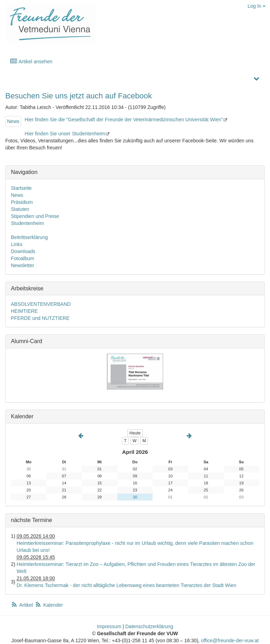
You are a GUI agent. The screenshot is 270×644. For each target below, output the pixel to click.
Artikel (22, 605)
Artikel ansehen (31, 61)
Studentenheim (27, 223)
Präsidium (22, 202)
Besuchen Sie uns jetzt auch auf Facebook (79, 96)
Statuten (20, 209)
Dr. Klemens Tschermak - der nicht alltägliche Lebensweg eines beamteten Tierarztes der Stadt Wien (126, 585)
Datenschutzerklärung (149, 626)
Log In (256, 6)
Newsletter (22, 265)
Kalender (49, 605)
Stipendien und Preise (35, 216)
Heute (135, 433)
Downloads (23, 251)
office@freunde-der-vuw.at (230, 640)
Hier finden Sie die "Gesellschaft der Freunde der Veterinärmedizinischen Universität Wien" (124, 120)
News (13, 121)
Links (17, 244)
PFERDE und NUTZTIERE (40, 318)
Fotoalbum (22, 258)
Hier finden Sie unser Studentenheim (65, 134)
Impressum (109, 626)
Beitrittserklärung (29, 237)
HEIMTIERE (24, 311)
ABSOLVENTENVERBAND (41, 304)
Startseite (21, 188)
